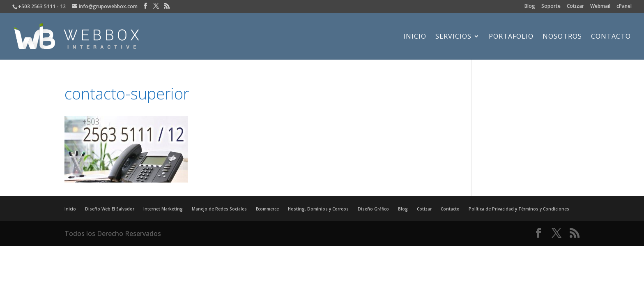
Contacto (611, 37)
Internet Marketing (163, 209)
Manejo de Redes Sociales (219, 209)
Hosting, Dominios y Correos (318, 209)
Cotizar (575, 7)
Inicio (415, 37)
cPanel (624, 7)
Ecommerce (267, 209)
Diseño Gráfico (373, 209)
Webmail (600, 7)
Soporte (551, 7)
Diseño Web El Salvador (110, 209)
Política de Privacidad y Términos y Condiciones (519, 209)
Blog (530, 7)
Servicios (453, 37)
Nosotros (562, 37)
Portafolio (511, 37)
